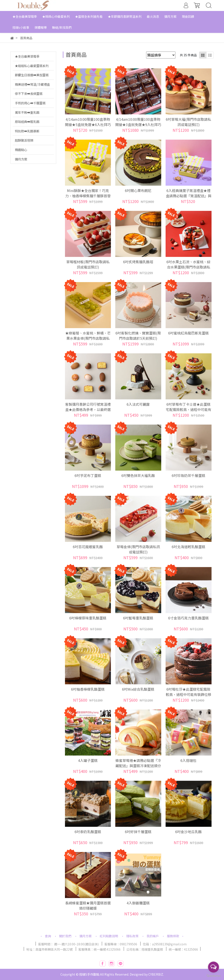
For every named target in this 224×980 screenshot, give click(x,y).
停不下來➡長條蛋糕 (29, 93)
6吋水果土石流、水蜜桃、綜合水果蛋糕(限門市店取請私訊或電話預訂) (188, 267)
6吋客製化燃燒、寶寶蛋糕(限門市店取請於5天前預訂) (138, 336)
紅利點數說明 (109, 936)
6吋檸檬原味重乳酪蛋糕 (88, 618)
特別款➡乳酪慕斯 (27, 131)
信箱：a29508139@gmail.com (165, 944)
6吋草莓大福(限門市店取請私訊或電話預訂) (188, 122)
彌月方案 (21, 159)
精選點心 (21, 150)
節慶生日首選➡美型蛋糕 (32, 75)
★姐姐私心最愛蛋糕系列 (32, 66)
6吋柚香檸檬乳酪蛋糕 (88, 689)
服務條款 (173, 936)
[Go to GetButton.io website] (213, 976)
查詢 (48, 936)
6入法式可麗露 (138, 404)
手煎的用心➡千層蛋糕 (30, 103)
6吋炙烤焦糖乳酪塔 (138, 262)
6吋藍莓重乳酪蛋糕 (138, 618)
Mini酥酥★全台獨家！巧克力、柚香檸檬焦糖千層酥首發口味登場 (88, 196)
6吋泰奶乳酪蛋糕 (88, 832)
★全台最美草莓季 (27, 56)
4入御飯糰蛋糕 (138, 903)
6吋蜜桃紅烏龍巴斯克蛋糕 (188, 333)
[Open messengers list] (213, 967)
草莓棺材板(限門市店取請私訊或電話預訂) (88, 264)
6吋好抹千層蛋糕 (138, 832)
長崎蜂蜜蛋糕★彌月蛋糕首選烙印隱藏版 (88, 905)
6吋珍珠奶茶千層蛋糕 (188, 475)
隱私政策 (132, 936)
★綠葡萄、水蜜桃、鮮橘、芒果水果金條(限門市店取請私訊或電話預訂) (88, 338)
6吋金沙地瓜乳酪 (188, 832)
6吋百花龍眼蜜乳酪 (88, 547)
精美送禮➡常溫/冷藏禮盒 (32, 84)
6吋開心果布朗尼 (138, 190)
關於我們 (65, 936)
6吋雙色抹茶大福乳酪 (138, 475)
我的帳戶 (153, 936)
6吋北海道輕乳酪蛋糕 (188, 547)
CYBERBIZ (156, 974)
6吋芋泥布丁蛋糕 (88, 475)
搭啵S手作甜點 (89, 974)
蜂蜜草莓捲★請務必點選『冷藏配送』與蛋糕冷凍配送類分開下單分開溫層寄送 (138, 766)
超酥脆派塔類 (24, 140)
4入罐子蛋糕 (88, 760)
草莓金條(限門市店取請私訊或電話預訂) (138, 549)
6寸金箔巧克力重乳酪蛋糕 (188, 618)
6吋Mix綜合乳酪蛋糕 (138, 689)
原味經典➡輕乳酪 (27, 122)
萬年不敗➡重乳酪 (27, 112)
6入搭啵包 (188, 760)
